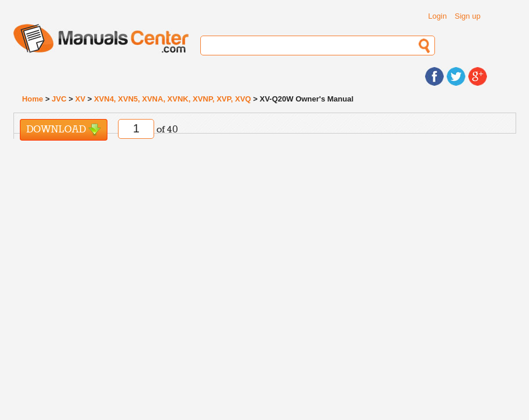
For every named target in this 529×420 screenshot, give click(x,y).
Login (437, 16)
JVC (59, 99)
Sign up (468, 16)
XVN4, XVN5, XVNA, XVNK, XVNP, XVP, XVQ (173, 99)
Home (33, 99)
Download (64, 130)
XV (80, 99)
